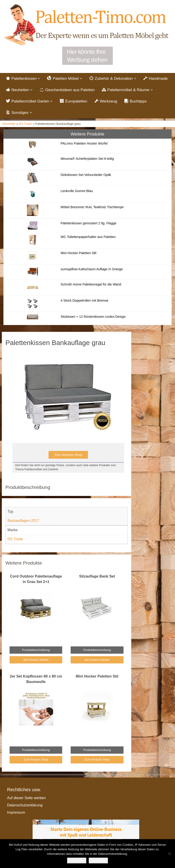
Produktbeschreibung (36, 650)
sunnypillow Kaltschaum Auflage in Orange (92, 269)
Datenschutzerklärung (25, 805)
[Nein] (169, 854)
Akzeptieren (77, 860)
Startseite (9, 124)
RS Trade (25, 124)
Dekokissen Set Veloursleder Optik (86, 175)
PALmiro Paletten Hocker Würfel (84, 143)
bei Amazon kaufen (36, 660)
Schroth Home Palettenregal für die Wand (91, 284)
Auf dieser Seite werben (26, 798)
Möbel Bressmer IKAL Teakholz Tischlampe (92, 207)
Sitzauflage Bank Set (97, 576)
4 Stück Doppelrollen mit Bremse (85, 300)
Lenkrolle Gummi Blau (77, 191)
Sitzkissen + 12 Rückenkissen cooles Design (93, 317)
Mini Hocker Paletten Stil (78, 253)
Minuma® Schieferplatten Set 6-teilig (87, 159)
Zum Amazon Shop (68, 455)
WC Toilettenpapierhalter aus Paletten (89, 237)
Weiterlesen (98, 860)
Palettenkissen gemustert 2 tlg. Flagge (89, 223)
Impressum (16, 812)
